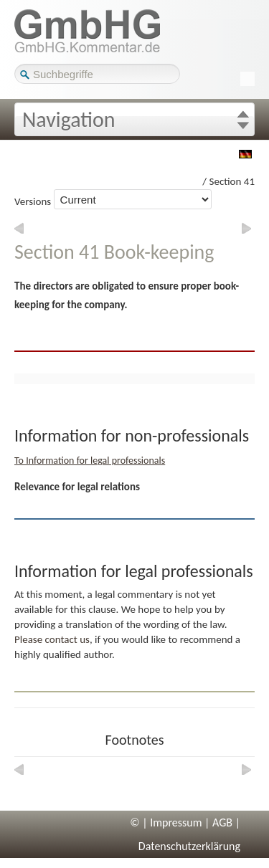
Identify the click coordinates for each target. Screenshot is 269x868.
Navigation (69, 119)
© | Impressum (166, 822)
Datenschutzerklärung (189, 846)
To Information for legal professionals (90, 461)
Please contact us (52, 639)
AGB (222, 822)
